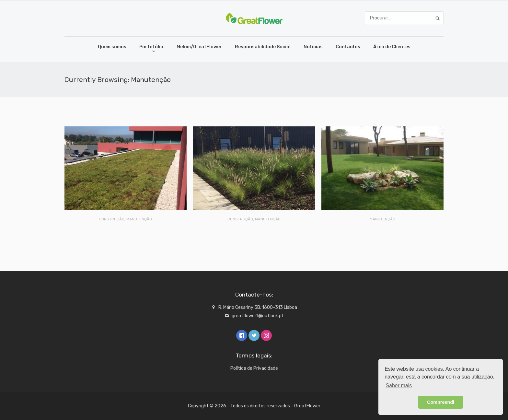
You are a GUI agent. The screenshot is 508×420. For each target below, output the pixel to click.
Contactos (348, 47)
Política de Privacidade (254, 368)
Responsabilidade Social (263, 47)
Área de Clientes (392, 47)
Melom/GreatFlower (199, 47)
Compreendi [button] (441, 402)
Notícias (313, 47)
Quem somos (112, 47)
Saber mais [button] (399, 385)
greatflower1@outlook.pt (258, 316)
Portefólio (151, 47)
